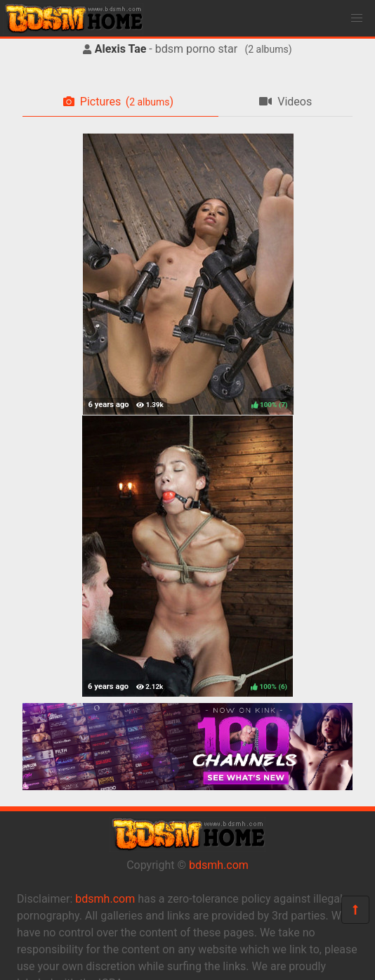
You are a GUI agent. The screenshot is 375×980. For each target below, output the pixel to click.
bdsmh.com (219, 865)
